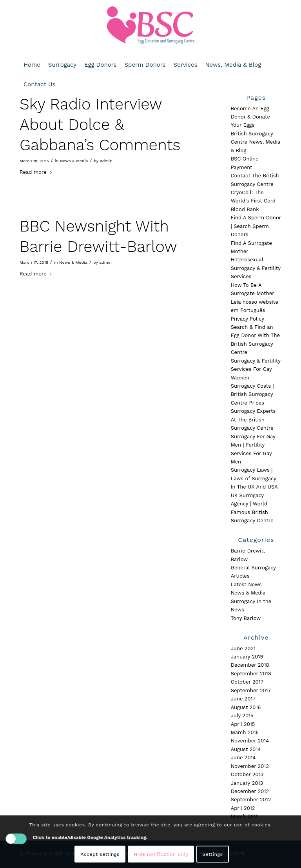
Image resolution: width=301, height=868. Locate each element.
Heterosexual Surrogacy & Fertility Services (256, 268)
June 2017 (243, 699)
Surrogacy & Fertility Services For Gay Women (256, 369)
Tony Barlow (246, 618)
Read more (37, 172)
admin (106, 161)
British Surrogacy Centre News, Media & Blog (256, 142)
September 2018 (251, 674)
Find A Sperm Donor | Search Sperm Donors (256, 226)
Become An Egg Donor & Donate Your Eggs (250, 117)
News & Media (74, 161)
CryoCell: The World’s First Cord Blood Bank (253, 201)
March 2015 (245, 732)
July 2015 (242, 716)
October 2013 (247, 774)
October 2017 (247, 682)
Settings (213, 854)
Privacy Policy (248, 319)
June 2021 (243, 648)
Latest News (246, 584)
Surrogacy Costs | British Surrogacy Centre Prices (252, 394)
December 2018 (250, 665)
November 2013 (250, 766)
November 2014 (250, 741)
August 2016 (246, 707)
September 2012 (251, 800)
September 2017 (251, 690)
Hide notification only (161, 854)
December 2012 (250, 791)
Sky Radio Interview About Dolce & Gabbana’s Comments (100, 125)
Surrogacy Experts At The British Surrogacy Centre (253, 419)
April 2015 (243, 724)
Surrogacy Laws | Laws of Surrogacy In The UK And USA (254, 478)
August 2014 (246, 749)
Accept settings (100, 854)
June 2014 (243, 758)
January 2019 (247, 657)
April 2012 (243, 808)
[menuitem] (32, 65)
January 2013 (247, 783)
